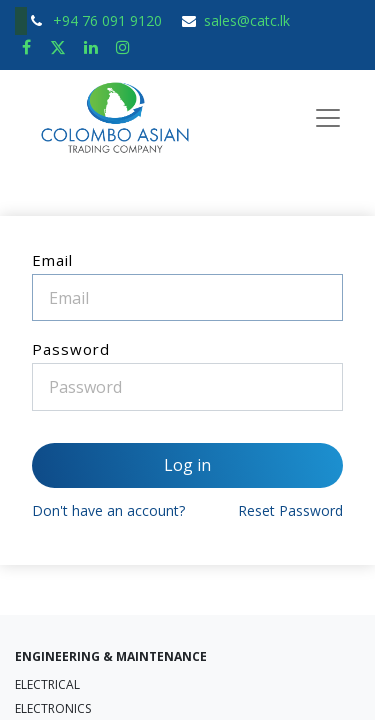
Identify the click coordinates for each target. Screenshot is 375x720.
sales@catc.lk (247, 20)
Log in (187, 465)
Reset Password (290, 510)
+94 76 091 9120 (109, 20)
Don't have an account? (108, 510)
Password (71, 349)
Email (52, 260)
